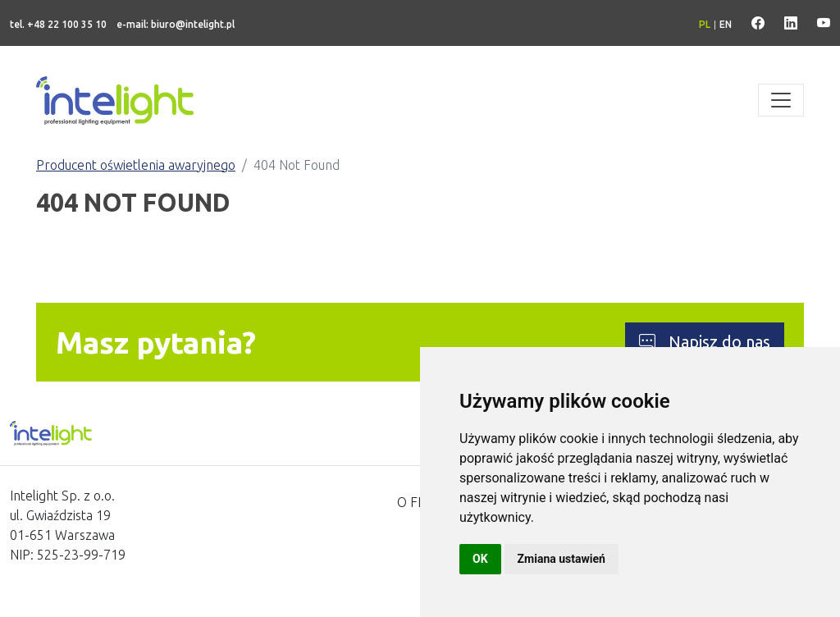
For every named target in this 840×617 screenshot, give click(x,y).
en (726, 24)
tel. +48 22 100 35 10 (58, 24)
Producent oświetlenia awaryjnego (136, 165)
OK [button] (480, 559)
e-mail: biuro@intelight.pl (176, 24)
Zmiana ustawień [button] (562, 559)
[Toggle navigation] (781, 100)
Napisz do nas (705, 342)
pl (705, 24)
